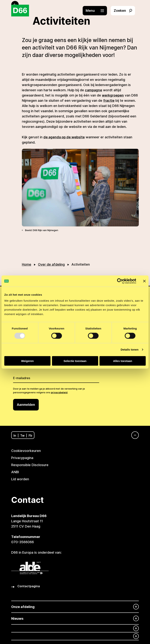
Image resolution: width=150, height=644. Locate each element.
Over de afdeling (51, 264)
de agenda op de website (64, 137)
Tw (22, 435)
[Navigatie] (133, 435)
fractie (109, 101)
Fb (30, 435)
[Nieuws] (75, 619)
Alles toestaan (123, 361)
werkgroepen (113, 95)
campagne (94, 90)
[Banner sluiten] (144, 281)
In (15, 435)
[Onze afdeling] (75, 607)
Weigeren (27, 361)
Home (27, 264)
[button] (97, 11)
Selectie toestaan (75, 361)
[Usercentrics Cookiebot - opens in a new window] (120, 281)
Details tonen (130, 350)
